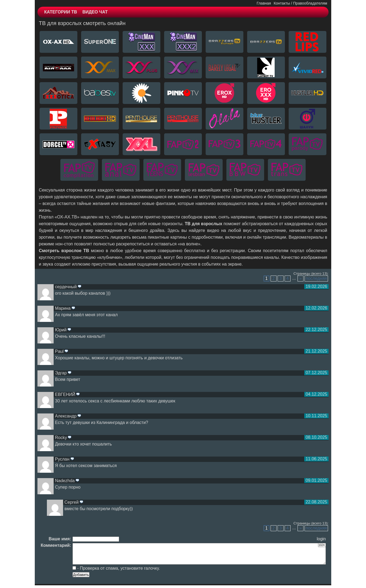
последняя (316, 278)
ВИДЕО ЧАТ (95, 12)
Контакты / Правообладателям (300, 3)
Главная (264, 3)
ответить (80, 287)
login (321, 539)
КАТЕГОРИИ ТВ (61, 12)
